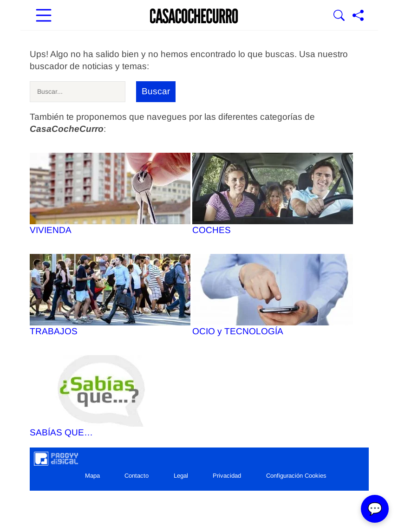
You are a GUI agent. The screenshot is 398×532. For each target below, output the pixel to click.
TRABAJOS (110, 295)
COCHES (273, 194)
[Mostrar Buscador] (339, 16)
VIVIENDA (110, 194)
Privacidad (227, 476)
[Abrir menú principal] (44, 16)
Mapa (92, 476)
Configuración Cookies (296, 476)
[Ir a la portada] (194, 16)
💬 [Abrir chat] (375, 509)
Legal (181, 476)
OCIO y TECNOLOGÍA (273, 295)
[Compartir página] (358, 16)
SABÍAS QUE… (110, 396)
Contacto (137, 476)
